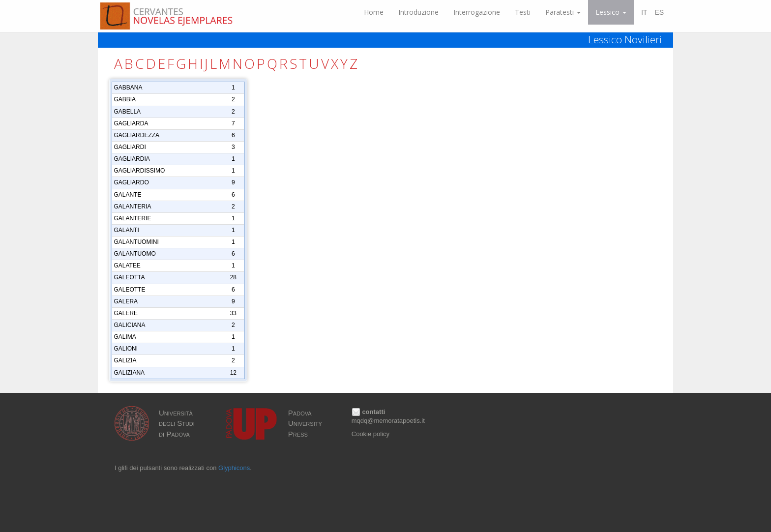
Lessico (611, 12)
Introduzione (418, 12)
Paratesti (563, 12)
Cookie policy (371, 434)
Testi (523, 12)
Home (374, 12)
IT (644, 12)
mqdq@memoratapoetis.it (388, 421)
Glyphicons (234, 468)
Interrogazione (477, 12)
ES (659, 12)
